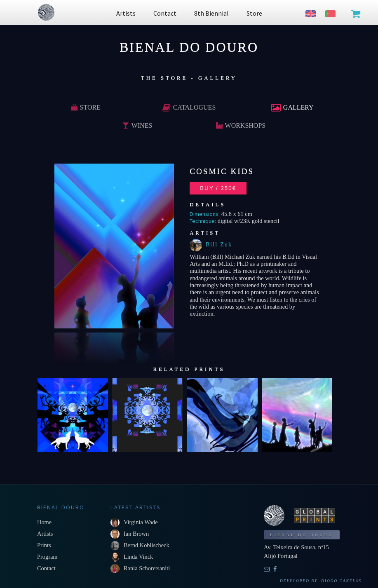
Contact (46, 568)
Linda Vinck (138, 557)
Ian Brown (136, 534)
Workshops (241, 125)
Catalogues (189, 107)
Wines (137, 125)
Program (47, 557)
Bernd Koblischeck (147, 545)
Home (44, 522)
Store (86, 107)
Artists (45, 534)
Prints (44, 545)
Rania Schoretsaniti (147, 568)
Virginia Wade (141, 522)
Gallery (292, 107)
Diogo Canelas (341, 581)
